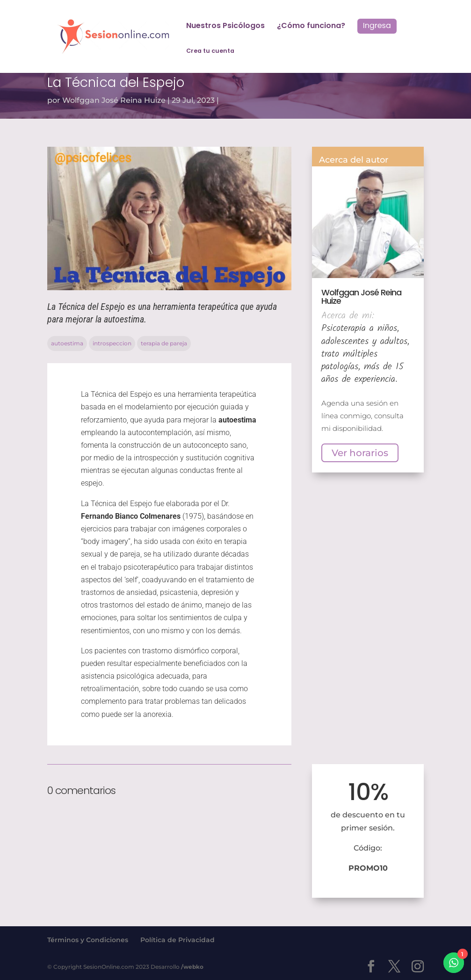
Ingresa (377, 25)
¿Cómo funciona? (311, 27)
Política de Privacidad (178, 940)
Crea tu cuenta (210, 51)
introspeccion (112, 343)
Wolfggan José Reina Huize (114, 100)
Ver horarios (360, 453)
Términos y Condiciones (88, 940)
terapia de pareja (164, 343)
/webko (192, 967)
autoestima (67, 343)
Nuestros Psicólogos (225, 27)
